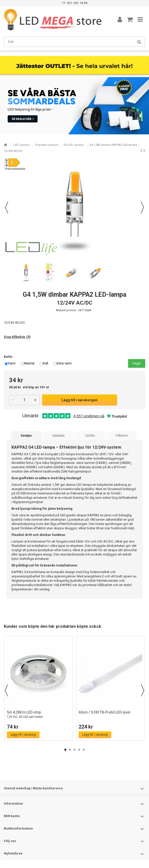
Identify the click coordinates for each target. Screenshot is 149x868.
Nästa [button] (142, 207)
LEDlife (90, 436)
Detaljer (26, 436)
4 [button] (79, 750)
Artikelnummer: (66, 310)
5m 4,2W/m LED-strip (39, 715)
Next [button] (143, 690)
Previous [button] (6, 690)
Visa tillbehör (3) (17, 337)
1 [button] (65, 750)
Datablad (58, 436)
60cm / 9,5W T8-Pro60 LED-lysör (105, 712)
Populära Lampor (47, 145)
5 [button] (84, 750)
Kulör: (9, 357)
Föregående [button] (7, 207)
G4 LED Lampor (74, 145)
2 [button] (70, 750)
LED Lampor (22, 145)
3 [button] (74, 750)
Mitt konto (12, 816)
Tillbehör (122, 436)
